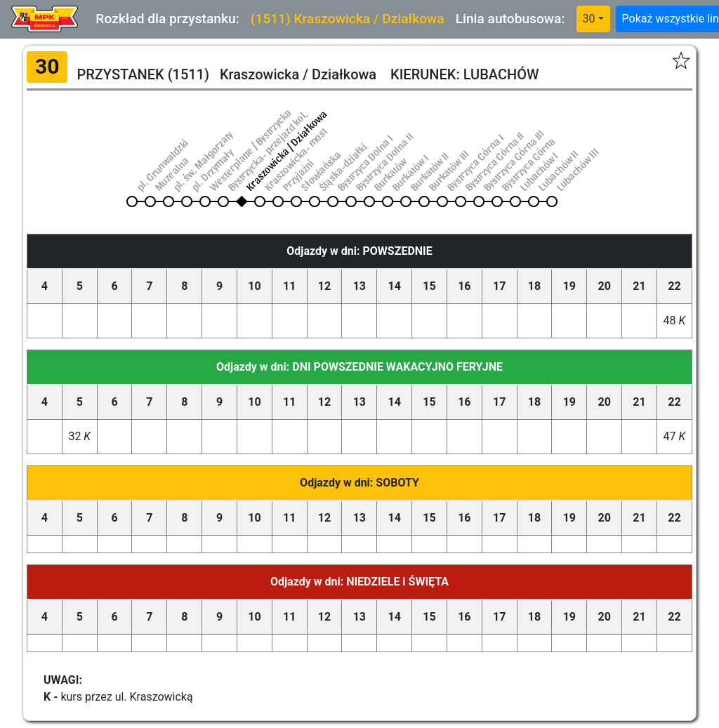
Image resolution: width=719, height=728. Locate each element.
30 (589, 19)
